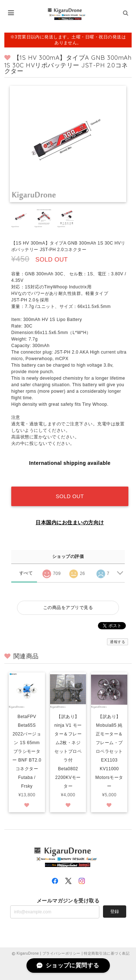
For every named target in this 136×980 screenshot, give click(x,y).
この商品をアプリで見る (68, 608)
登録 (115, 912)
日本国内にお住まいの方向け (70, 522)
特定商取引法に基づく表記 (107, 953)
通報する (118, 642)
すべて (26, 573)
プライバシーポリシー (61, 953)
